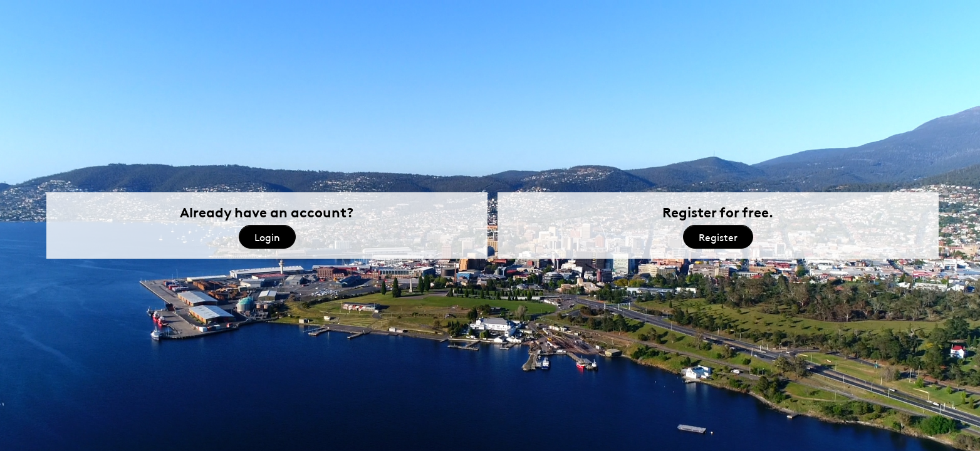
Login (267, 237)
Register (718, 237)
